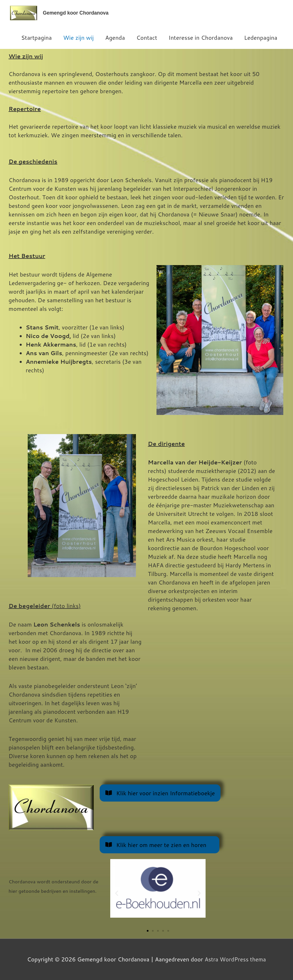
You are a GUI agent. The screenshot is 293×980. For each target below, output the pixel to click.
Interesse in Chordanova (201, 37)
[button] (117, 893)
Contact (147, 37)
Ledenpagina (261, 37)
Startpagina (36, 37)
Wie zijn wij (78, 37)
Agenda (115, 37)
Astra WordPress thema (235, 959)
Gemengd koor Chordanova (77, 13)
